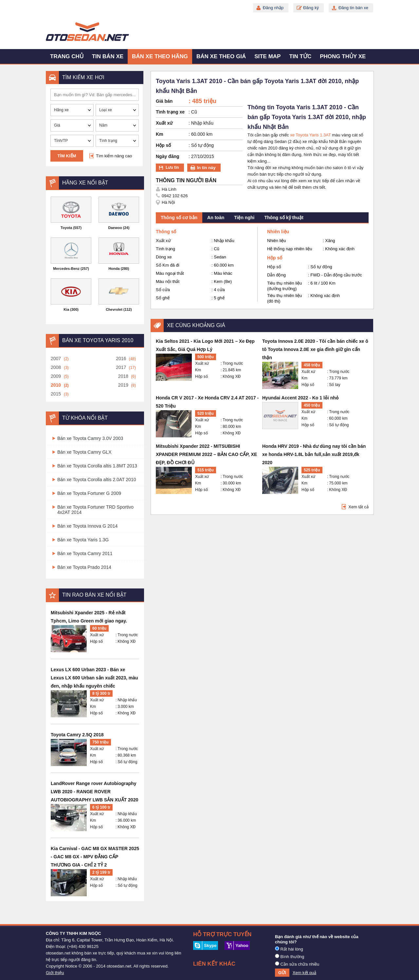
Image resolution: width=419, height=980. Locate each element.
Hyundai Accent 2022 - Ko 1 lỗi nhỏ (301, 398)
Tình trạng (165, 249)
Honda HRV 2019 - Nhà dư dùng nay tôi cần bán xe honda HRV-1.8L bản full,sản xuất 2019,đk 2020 (314, 454)
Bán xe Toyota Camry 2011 (85, 553)
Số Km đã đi (168, 265)
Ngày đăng (168, 156)
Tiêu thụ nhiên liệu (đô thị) (284, 298)
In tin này (206, 168)
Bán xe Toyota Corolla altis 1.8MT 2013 (97, 466)
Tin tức (300, 56)
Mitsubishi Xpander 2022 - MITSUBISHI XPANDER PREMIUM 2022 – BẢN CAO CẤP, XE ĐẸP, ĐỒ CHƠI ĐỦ (206, 454)
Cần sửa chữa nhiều (297, 964)
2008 (56, 367)
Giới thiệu (55, 973)
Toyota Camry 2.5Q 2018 (77, 735)
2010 (56, 385)
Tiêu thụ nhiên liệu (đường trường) (284, 286)
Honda (114, 269)
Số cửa (163, 290)
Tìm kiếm (67, 156)
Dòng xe (164, 257)
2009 (56, 376)
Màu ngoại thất (170, 273)
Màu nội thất (168, 281)
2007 (56, 359)
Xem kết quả (305, 973)
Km (93, 707)
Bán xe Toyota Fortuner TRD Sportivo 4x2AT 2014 (95, 510)
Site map (267, 56)
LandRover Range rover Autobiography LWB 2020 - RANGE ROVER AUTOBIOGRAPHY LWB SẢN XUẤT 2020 (94, 792)
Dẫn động (276, 275)
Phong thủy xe (343, 56)
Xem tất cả (358, 507)
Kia (66, 309)
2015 (56, 394)
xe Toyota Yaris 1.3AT (310, 135)
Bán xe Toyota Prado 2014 (84, 567)
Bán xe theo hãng (160, 56)
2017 (121, 367)
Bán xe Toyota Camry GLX (84, 452)
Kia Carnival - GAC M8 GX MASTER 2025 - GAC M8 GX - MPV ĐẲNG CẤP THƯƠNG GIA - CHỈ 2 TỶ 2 (95, 857)
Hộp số (96, 641)
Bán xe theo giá (221, 56)
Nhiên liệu (277, 241)
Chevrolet (114, 309)
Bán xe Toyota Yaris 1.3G (83, 540)
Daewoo (115, 228)
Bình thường (290, 956)
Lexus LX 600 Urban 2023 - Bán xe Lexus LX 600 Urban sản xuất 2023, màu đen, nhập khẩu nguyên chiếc (94, 678)
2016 (121, 359)
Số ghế (163, 298)
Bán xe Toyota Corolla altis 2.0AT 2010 (97, 480)
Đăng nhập (273, 8)
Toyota (66, 228)
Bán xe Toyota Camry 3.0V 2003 (90, 438)
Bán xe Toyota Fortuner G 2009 (89, 493)
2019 (123, 385)
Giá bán (164, 101)
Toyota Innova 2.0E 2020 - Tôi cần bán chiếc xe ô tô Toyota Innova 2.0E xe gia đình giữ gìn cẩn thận (315, 349)
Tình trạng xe (170, 112)
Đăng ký (311, 8)
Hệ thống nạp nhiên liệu (290, 249)
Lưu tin (172, 167)
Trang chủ (67, 56)
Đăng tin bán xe (353, 8)
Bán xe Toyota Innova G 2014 (87, 526)
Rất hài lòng (289, 949)
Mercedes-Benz (66, 269)
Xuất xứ (97, 635)
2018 (123, 376)
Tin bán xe (108, 56)
